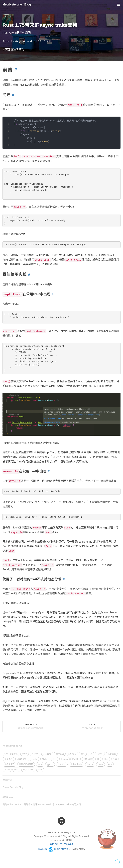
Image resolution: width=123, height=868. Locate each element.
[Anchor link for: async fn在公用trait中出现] (48, 471)
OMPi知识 (88, 759)
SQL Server (28, 770)
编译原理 (8, 759)
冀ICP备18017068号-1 (61, 844)
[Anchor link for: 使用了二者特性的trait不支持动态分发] (63, 579)
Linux (25, 754)
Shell (106, 759)
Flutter (35, 759)
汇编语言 (72, 754)
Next (92, 726)
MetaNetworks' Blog (17, 4)
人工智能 (47, 754)
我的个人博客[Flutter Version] (39, 804)
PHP (110, 764)
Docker (90, 764)
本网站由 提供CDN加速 (53, 849)
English (64, 759)
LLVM (101, 764)
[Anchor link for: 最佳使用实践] (28, 274)
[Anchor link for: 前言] (15, 70)
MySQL (76, 759)
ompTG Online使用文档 (68, 804)
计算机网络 (22, 759)
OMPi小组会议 (11, 754)
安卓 (115, 759)
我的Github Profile (12, 804)
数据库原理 (9, 764)
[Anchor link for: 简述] (12, 95)
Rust (7, 17)
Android (35, 754)
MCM (40, 764)
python (50, 764)
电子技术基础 (76, 764)
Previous (31, 726)
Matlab (45, 759)
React (7, 770)
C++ (55, 759)
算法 (83, 754)
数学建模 (112, 754)
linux (40, 770)
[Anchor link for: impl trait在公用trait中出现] (52, 294)
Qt (98, 759)
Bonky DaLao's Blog (13, 787)
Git (91, 754)
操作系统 (60, 754)
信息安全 (62, 764)
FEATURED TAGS (12, 746)
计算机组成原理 (26, 764)
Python (100, 754)
